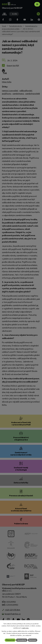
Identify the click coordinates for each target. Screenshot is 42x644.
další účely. (26, 628)
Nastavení (33, 640)
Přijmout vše (10, 640)
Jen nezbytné (22, 640)
